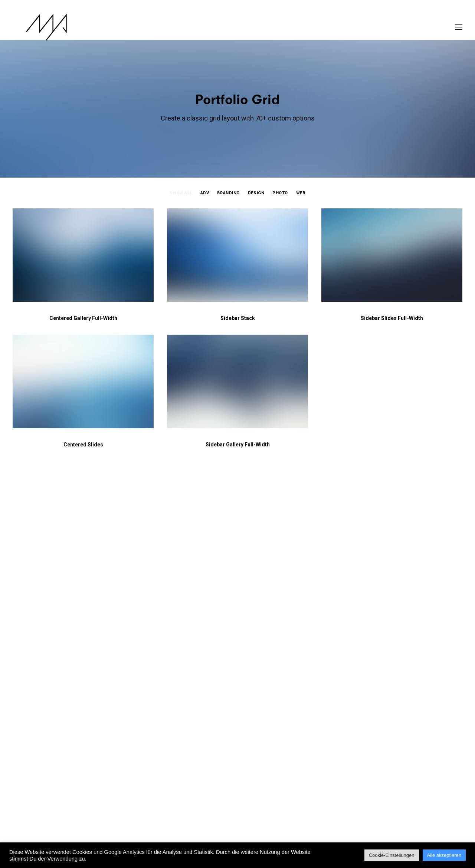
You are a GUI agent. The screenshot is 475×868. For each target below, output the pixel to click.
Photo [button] (280, 193)
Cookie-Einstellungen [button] (392, 855)
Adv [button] (205, 193)
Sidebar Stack (238, 318)
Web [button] (301, 193)
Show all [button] (181, 193)
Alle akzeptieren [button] (444, 855)
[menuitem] (182, 200)
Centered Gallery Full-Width (83, 318)
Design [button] (256, 193)
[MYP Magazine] (33, 27)
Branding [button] (228, 193)
